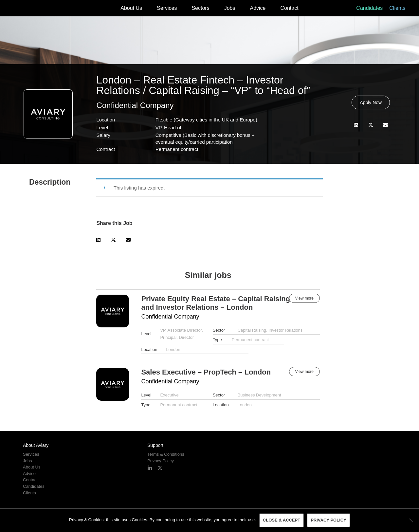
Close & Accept (282, 520)
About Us (131, 8)
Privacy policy (328, 520)
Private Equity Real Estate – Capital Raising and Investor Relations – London (216, 303)
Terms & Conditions (166, 454)
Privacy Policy (161, 461)
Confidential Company (135, 105)
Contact (290, 8)
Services (167, 8)
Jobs (230, 8)
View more (304, 298)
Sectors (200, 8)
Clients (397, 8)
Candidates (369, 8)
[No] (411, 520)
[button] (356, 125)
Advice (258, 8)
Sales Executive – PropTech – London (206, 372)
